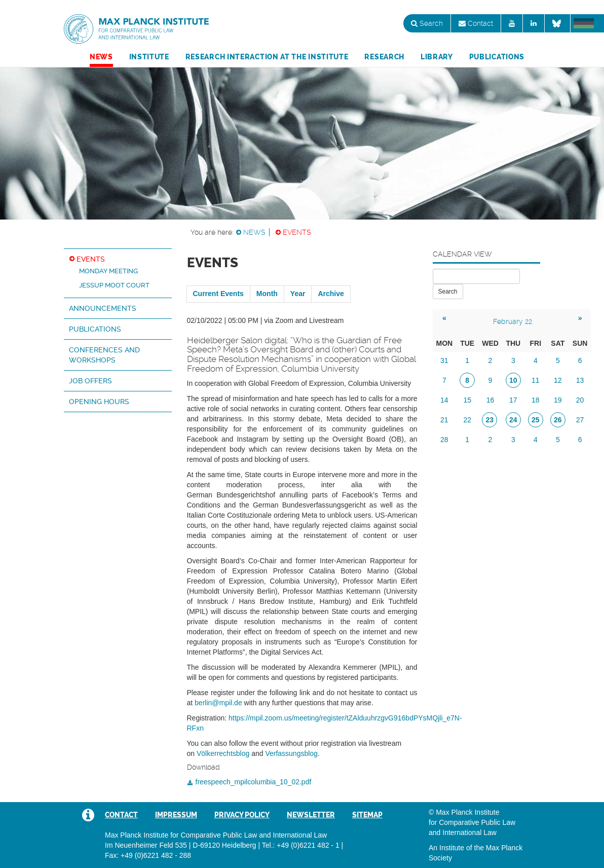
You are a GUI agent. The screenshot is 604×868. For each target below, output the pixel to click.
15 (467, 400)
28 (444, 440)
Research (384, 57)
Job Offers (90, 381)
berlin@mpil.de (218, 703)
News (101, 57)
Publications (497, 57)
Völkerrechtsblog (223, 753)
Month (267, 294)
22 (467, 420)
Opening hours (99, 402)
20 (580, 400)
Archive (331, 294)
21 (444, 420)
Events (297, 232)
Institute (149, 57)
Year (298, 294)
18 (536, 400)
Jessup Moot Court (114, 285)
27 (580, 420)
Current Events (218, 294)
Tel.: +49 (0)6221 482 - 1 (301, 845)
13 (580, 380)
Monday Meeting (108, 271)
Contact (476, 23)
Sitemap (367, 815)
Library (437, 57)
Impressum (176, 815)
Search (427, 23)
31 (444, 360)
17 (513, 400)
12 (558, 380)
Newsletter (311, 815)
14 (444, 400)
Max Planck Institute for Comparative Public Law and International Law (136, 29)
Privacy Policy (242, 815)
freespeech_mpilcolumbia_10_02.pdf (254, 782)
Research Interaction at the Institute (267, 57)
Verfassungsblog (291, 753)
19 (558, 400)
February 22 (513, 321)
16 (490, 400)
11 (536, 380)
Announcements (103, 308)
